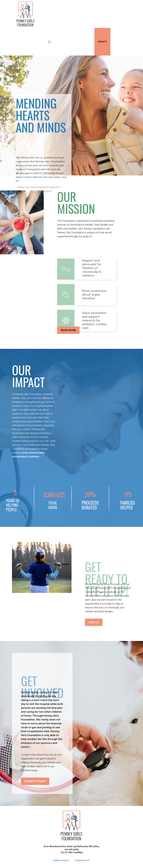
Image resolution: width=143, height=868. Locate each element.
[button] (49, 42)
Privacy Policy (61, 861)
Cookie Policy (82, 861)
